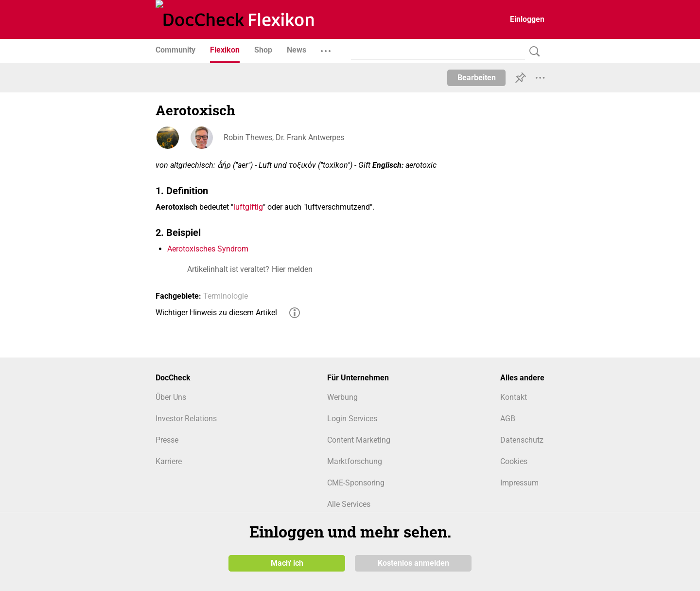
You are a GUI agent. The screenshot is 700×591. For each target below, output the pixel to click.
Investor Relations (186, 419)
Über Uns (171, 397)
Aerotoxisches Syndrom (208, 249)
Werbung (342, 397)
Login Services (352, 419)
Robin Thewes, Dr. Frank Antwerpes (284, 137)
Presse (167, 440)
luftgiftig (248, 207)
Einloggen (527, 19)
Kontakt (514, 397)
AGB (508, 419)
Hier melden (292, 269)
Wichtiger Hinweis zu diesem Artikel (216, 313)
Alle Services (349, 504)
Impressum (519, 483)
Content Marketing (359, 440)
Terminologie (226, 296)
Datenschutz (522, 440)
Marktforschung (355, 461)
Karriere (169, 461)
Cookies (514, 461)
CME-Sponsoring (356, 483)
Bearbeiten (477, 78)
